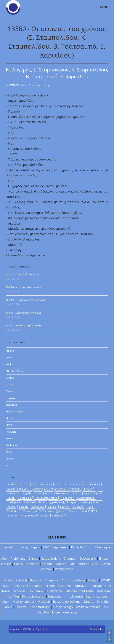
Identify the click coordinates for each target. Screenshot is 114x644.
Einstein (105, 558)
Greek (11, 498)
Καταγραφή (59, 516)
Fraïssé (6, 564)
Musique (71, 502)
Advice (8, 580)
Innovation (56, 596)
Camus (60, 484)
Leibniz (47, 564)
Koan (6, 602)
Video (62, 511)
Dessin (11, 489)
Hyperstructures (33, 596)
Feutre (49, 493)
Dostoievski (38, 489)
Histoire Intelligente (46, 498)
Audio (9, 357)
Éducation (81, 586)
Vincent (74, 511)
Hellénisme (55, 591)
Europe (97, 586)
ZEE (93, 511)
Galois (18, 564)
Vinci (84, 511)
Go (101, 493)
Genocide (90, 493)
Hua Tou (13, 596)
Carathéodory (51, 558)
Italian (42, 502)
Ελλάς (24, 547)
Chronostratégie (73, 580)
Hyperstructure (86, 498)
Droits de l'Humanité (28, 586)
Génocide (19, 591)
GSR (46, 547)
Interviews (12, 405)
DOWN (109, 639)
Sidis (72, 564)
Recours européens (67, 602)
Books (9, 364)
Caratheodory (76, 484)
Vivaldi (106, 564)
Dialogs (46, 85)
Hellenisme (25, 498)
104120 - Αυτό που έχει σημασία (23, 287)
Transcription (31, 511)
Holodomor (67, 498)
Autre (35, 484)
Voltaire (46, 569)
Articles (36, 85)
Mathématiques (24, 602)
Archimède (18, 558)
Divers (9, 391)
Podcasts (11, 432)
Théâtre (21, 607)
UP (109, 633)
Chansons (52, 580)
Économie (65, 586)
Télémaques (103, 547)
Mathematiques (15, 412)
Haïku (40, 591)
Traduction (13, 511)
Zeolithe (12, 516)
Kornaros (32, 564)
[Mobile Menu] (102, 7)
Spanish (65, 507)
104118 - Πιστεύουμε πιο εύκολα (23, 313)
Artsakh (24, 484)
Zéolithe (43, 612)
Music (9, 418)
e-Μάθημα (74, 489)
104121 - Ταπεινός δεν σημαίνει (23, 274)
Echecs (88, 489)
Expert (35, 547)
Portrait (23, 507)
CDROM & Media (15, 371)
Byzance (47, 484)
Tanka (8, 607)
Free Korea (62, 493)
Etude (38, 493)
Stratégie (103, 602)
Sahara (52, 507)
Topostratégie (40, 607)
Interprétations (97, 596)
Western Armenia (88, 607)
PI (90, 547)
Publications (13, 445)
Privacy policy (97, 629)
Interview (30, 502)
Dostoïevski (88, 558)
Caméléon (9, 547)
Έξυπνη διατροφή (64, 612)
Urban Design (63, 607)
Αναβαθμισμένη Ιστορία (34, 516)
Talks (9, 452)
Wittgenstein (64, 569)
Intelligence (14, 502)
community (94, 484)
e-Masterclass (57, 489)
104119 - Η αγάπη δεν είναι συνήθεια (26, 300)
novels (83, 502)
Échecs (50, 586)
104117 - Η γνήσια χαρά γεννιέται (24, 326)
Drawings (11, 398)
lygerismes (56, 502)
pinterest (96, 502)
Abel (4, 558)
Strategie (78, 507)
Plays (9, 425)
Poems (10, 438)
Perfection (78, 547)
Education (13, 493)
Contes (10, 378)
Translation (49, 511)
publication (38, 507)
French (76, 493)
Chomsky (70, 558)
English (27, 493)
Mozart (61, 564)
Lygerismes (60, 547)
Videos (10, 459)
